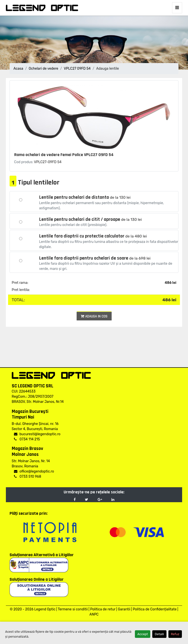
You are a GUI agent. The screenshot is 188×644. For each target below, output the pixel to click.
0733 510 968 (28, 477)
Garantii (124, 609)
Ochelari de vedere (43, 69)
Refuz (175, 634)
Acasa (18, 69)
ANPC (94, 614)
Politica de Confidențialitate (155, 609)
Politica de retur (103, 609)
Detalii (159, 634)
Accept (143, 634)
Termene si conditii (73, 609)
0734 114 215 (27, 439)
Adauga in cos (94, 316)
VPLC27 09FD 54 (77, 69)
